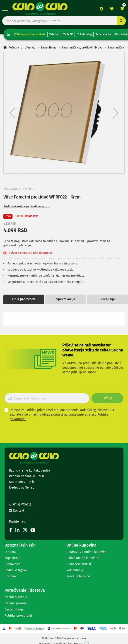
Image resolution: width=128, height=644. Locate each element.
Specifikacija (66, 299)
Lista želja (112, 9)
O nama (10, 552)
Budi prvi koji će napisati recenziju (27, 206)
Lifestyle (30, 48)
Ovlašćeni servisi (79, 564)
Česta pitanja (14, 609)
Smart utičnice (117, 48)
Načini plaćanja (16, 597)
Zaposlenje (12, 558)
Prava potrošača (78, 576)
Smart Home (49, 48)
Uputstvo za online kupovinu (87, 552)
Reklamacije (75, 570)
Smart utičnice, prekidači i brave (82, 48)
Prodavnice (13, 564)
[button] (13, 113)
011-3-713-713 (20, 505)
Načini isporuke (16, 603)
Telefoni (54, 34)
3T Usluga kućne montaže (30, 34)
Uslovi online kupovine (83, 558)
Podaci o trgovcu (17, 570)
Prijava (101, 9)
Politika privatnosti (18, 616)
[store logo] (40, 9)
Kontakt (17, 511)
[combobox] (64, 21)
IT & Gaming (84, 34)
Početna (14, 48)
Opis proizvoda (24, 299)
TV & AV (68, 34)
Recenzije (108, 299)
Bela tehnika (103, 34)
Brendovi (11, 576)
